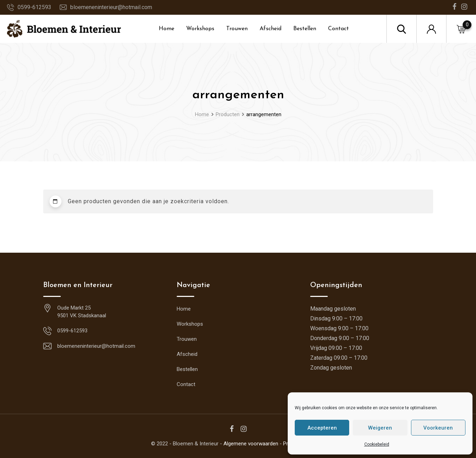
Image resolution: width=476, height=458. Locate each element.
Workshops (200, 29)
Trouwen (237, 29)
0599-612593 (34, 7)
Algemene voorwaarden (251, 444)
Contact (338, 29)
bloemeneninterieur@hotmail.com (111, 7)
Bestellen (305, 29)
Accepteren (322, 428)
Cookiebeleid (377, 444)
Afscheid (270, 29)
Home (167, 29)
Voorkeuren (438, 428)
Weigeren (380, 428)
